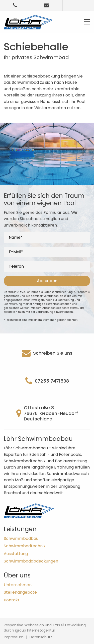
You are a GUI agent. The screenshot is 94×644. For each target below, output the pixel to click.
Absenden (47, 281)
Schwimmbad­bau (21, 538)
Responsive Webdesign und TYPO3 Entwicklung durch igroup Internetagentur (45, 628)
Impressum (14, 637)
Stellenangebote (20, 592)
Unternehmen (18, 585)
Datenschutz (41, 637)
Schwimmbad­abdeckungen (31, 561)
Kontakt (12, 600)
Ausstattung (16, 554)
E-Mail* (16, 252)
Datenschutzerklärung (58, 292)
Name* (16, 238)
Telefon (16, 267)
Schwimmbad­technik (25, 546)
